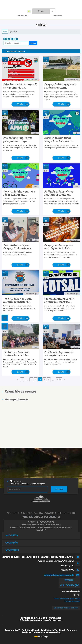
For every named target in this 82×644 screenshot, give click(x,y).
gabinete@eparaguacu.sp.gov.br (59, 575)
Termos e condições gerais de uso (67, 599)
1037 (59, 379)
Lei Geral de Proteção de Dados (66, 608)
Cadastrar (59, 489)
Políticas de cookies (72, 601)
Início (5, 32)
